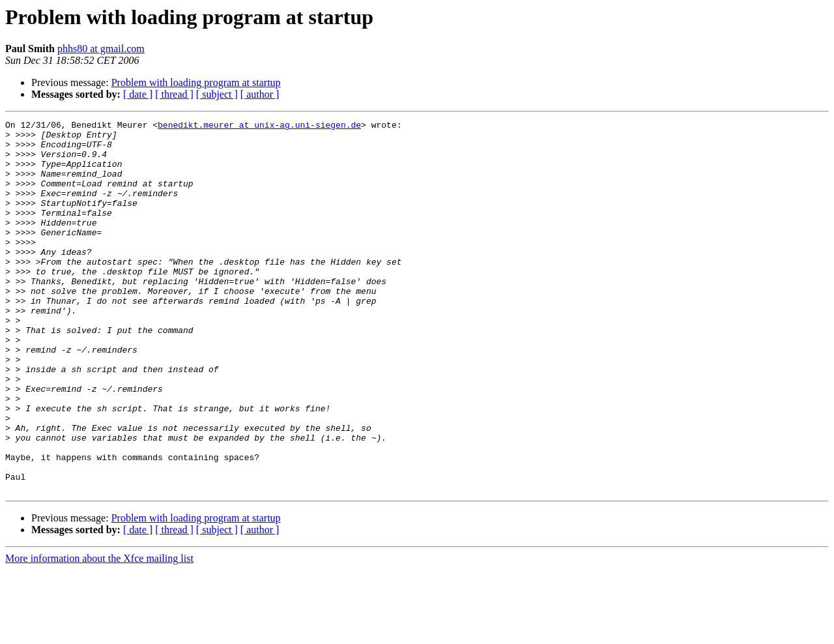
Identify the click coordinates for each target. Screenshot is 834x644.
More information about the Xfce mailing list (99, 633)
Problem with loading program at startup (196, 82)
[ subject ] (217, 94)
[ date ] (138, 94)
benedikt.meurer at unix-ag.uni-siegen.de (259, 126)
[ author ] (260, 94)
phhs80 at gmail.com (101, 49)
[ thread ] (174, 94)
